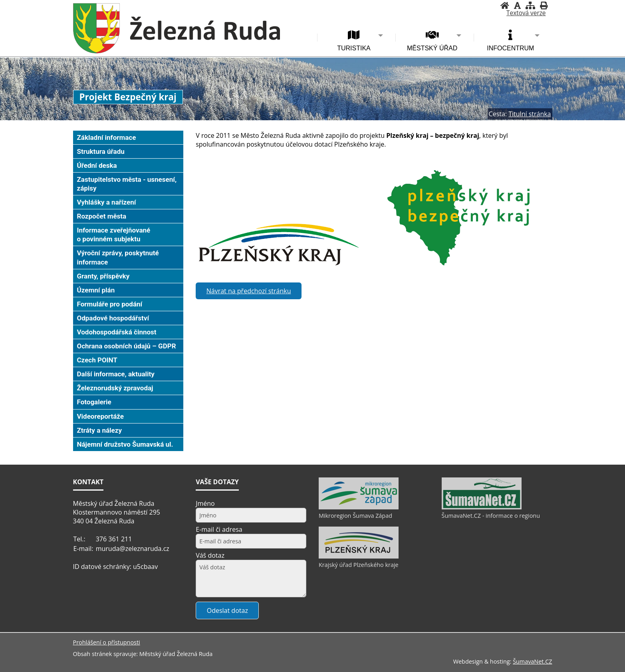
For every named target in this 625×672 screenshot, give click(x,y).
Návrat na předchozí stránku (249, 291)
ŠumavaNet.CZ (532, 661)
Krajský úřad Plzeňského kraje (359, 565)
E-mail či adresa (219, 529)
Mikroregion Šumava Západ (355, 516)
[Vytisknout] (544, 5)
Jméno (205, 503)
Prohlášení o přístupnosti (107, 642)
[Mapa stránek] (530, 5)
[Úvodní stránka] (505, 5)
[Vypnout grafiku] (517, 5)
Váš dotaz (210, 555)
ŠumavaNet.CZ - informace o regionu (491, 516)
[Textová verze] (526, 13)
